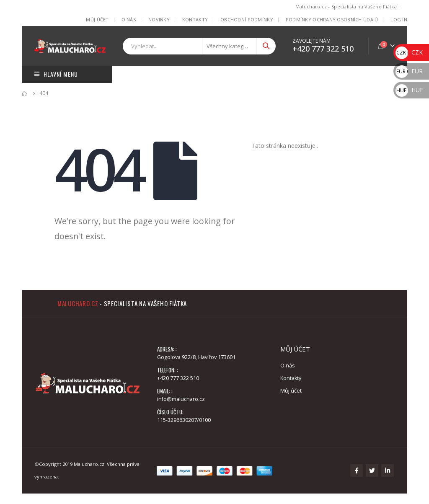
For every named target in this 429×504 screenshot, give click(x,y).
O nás (129, 19)
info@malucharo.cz (181, 399)
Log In (399, 19)
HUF (409, 90)
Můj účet (97, 19)
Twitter (372, 470)
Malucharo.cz (78, 303)
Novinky (159, 19)
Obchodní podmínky (247, 19)
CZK (409, 52)
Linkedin (388, 470)
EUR (409, 71)
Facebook (357, 470)
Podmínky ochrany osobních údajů (332, 19)
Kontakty (195, 19)
